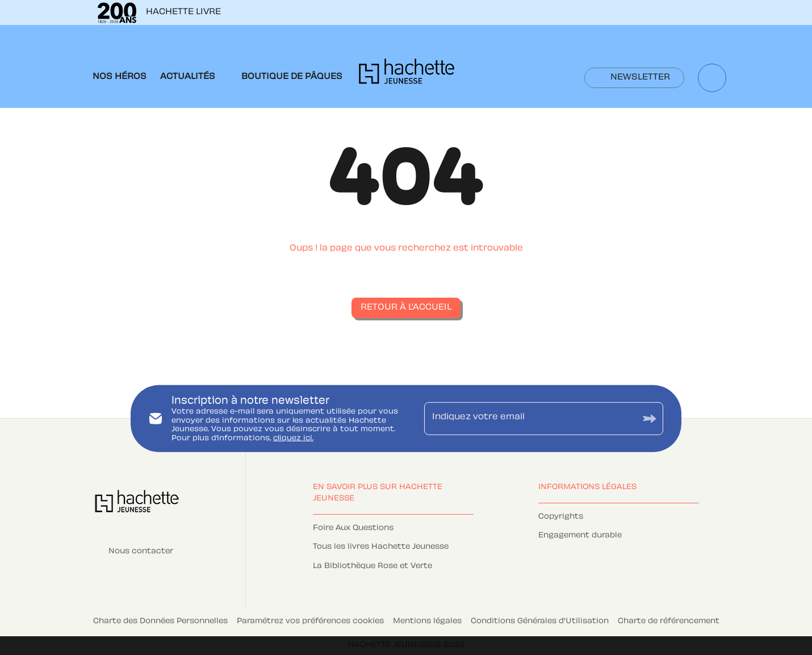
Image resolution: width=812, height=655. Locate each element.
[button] (634, 78)
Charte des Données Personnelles (160, 621)
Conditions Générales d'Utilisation (540, 621)
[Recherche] (712, 78)
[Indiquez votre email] (530, 419)
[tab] (120, 77)
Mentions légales (427, 621)
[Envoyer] (650, 418)
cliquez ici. (293, 439)
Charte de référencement (669, 621)
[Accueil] (407, 75)
